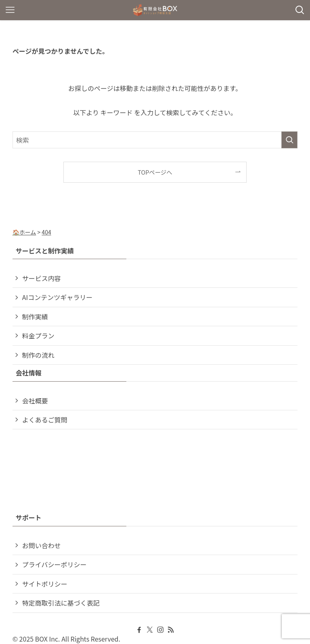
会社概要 (35, 401)
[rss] (171, 630)
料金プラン (38, 336)
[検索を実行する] (289, 140)
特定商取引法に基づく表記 (61, 603)
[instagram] (160, 630)
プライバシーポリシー (54, 564)
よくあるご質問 (45, 420)
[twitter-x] (150, 630)
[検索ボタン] (300, 10)
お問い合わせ (42, 545)
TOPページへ (155, 172)
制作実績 (35, 317)
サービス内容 (42, 278)
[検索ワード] (155, 140)
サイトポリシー (45, 584)
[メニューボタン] (10, 10)
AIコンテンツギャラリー (57, 297)
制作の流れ (38, 355)
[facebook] (139, 630)
